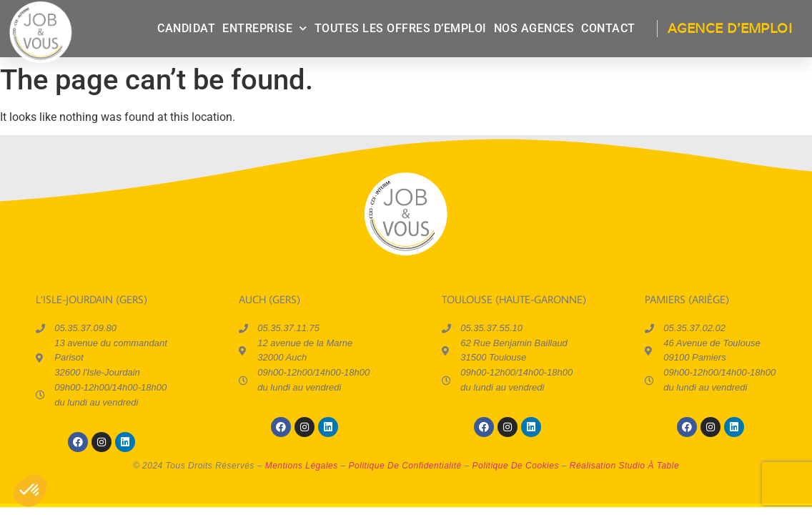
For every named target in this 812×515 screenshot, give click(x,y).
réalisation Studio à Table (624, 466)
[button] (30, 491)
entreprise (265, 28)
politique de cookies (516, 466)
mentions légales (302, 466)
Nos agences (534, 28)
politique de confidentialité (405, 466)
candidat (186, 28)
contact (608, 28)
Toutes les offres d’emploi (401, 28)
